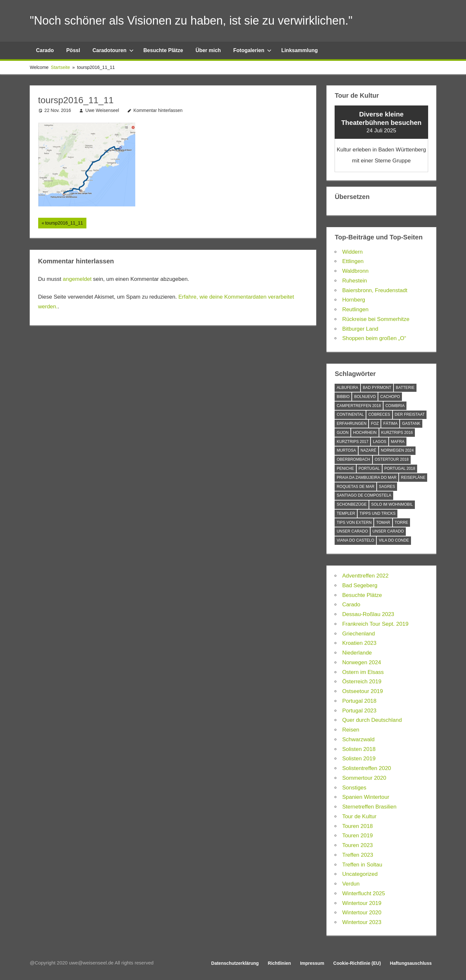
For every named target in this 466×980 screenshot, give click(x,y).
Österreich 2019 (362, 682)
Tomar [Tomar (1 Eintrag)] (383, 523)
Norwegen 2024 (361, 662)
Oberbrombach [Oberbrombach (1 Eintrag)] (353, 459)
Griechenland (358, 634)
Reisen (351, 730)
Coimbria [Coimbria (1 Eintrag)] (395, 406)
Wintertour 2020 (362, 913)
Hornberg (354, 300)
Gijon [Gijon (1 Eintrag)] (343, 433)
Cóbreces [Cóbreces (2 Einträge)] (379, 414)
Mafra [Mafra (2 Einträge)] (398, 442)
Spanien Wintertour (366, 797)
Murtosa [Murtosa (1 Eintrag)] (346, 450)
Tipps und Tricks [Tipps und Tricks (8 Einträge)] (377, 513)
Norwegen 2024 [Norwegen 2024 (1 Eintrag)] (397, 450)
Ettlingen (353, 261)
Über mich (208, 50)
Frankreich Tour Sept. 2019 (375, 624)
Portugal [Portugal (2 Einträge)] (369, 468)
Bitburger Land (360, 329)
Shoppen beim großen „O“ (374, 338)
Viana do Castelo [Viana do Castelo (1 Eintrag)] (355, 540)
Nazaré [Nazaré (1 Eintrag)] (368, 450)
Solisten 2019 (359, 759)
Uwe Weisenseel (102, 110)
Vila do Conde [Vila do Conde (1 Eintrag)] (394, 540)
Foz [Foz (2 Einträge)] (375, 424)
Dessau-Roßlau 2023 (368, 614)
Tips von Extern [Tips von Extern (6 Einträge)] (354, 523)
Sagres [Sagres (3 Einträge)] (387, 487)
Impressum (312, 963)
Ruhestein (355, 281)
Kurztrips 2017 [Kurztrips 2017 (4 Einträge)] (352, 442)
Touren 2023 (357, 845)
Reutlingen (355, 309)
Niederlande (357, 653)
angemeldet (77, 279)
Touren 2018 (357, 826)
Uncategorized (360, 874)
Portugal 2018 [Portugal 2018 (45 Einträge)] (400, 468)
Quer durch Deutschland (372, 720)
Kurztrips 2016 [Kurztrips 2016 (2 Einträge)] (397, 433)
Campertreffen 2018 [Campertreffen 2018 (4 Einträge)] (359, 406)
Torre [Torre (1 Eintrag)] (402, 523)
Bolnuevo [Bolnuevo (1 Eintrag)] (365, 397)
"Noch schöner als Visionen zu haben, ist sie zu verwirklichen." (191, 21)
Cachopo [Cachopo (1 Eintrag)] (390, 397)
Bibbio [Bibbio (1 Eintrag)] (343, 397)
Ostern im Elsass (363, 672)
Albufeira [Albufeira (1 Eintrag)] (347, 388)
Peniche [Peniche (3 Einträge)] (345, 468)
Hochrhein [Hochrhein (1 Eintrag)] (365, 433)
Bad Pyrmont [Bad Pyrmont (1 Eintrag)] (377, 388)
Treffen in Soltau (362, 865)
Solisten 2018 (359, 749)
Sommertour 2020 (364, 778)
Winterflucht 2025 (363, 893)
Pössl (73, 50)
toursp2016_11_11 (64, 224)
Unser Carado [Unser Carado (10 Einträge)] (352, 531)
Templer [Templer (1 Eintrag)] (346, 513)
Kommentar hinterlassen (158, 110)
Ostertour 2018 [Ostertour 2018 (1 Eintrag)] (392, 459)
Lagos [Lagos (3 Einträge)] (379, 442)
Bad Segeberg (360, 585)
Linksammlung (300, 50)
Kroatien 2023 (359, 643)
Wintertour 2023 (362, 922)
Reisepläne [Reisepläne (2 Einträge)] (413, 478)
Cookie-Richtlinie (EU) (357, 963)
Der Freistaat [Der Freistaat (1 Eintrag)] (410, 414)
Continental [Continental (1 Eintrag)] (350, 414)
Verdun (351, 884)
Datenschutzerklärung (235, 963)
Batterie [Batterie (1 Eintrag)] (405, 388)
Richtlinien (280, 963)
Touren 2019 (357, 836)
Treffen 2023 (357, 855)
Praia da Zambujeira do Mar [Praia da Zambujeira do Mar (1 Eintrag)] (366, 478)
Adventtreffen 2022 (365, 576)
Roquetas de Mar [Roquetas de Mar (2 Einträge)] (355, 487)
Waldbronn (355, 271)
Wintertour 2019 (362, 903)
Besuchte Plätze (163, 50)
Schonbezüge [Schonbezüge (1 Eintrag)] (352, 504)
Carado (45, 50)
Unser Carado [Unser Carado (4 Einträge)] (388, 531)
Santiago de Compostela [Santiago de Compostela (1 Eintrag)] (364, 495)
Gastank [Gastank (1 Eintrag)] (411, 424)
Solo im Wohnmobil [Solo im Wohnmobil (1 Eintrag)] (392, 504)
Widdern (352, 252)
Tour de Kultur (359, 816)
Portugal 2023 (359, 711)
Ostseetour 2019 (362, 691)
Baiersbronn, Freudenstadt (375, 290)
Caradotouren (113, 50)
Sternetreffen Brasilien (369, 807)
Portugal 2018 (359, 701)
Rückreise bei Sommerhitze (376, 319)
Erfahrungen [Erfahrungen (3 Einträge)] (351, 424)
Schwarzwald (358, 739)
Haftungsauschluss (411, 963)
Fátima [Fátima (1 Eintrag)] (390, 424)
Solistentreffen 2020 (366, 768)
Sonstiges (354, 788)
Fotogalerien (252, 50)
